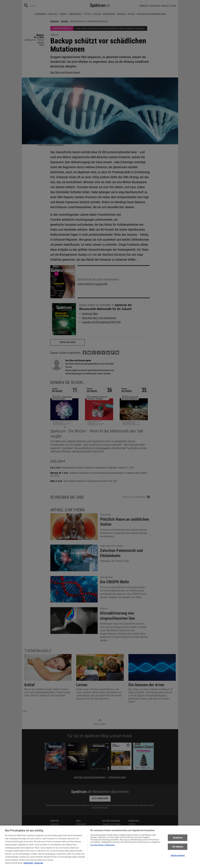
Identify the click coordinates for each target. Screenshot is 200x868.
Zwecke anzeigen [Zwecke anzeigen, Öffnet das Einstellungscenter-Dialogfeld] (178, 860)
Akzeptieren (178, 842)
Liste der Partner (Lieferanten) (102, 849)
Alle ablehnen (178, 851)
